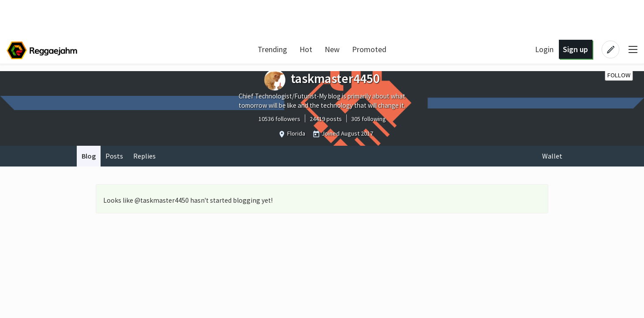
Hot (306, 49)
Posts (114, 156)
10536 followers (279, 119)
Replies (144, 156)
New (332, 49)
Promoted (369, 49)
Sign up (575, 49)
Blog (89, 156)
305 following (369, 119)
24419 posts (326, 119)
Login (544, 49)
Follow (619, 75)
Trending (272, 49)
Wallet (552, 156)
